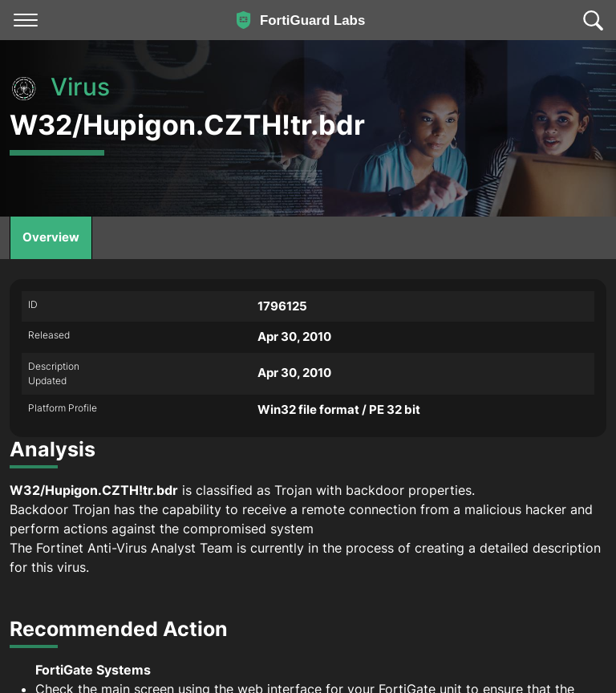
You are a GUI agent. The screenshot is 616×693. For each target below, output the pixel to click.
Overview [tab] (51, 237)
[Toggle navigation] (26, 20)
